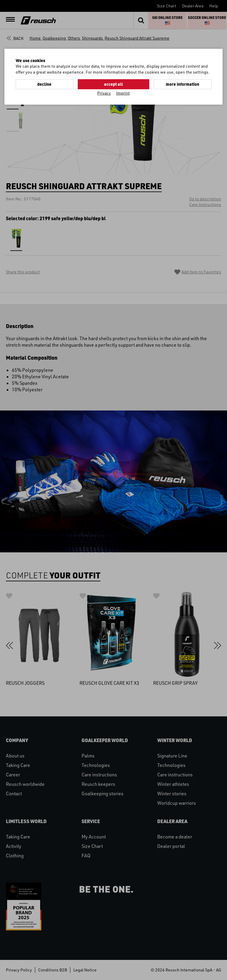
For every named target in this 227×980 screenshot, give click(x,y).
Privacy (104, 93)
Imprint (123, 93)
